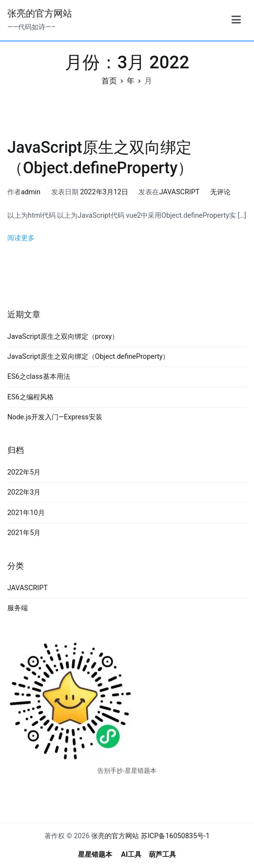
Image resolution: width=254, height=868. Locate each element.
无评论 (220, 192)
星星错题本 (95, 855)
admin (31, 192)
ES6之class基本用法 (39, 377)
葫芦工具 (162, 855)
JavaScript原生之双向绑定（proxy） (63, 337)
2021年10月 (26, 513)
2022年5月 (24, 472)
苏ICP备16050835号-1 (175, 836)
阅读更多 (21, 238)
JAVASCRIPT (179, 192)
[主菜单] (236, 20)
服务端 (18, 608)
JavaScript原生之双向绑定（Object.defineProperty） (88, 357)
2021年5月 (24, 533)
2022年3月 (24, 492)
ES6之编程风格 (30, 397)
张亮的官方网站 (40, 13)
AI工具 (131, 855)
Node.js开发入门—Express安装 (55, 417)
